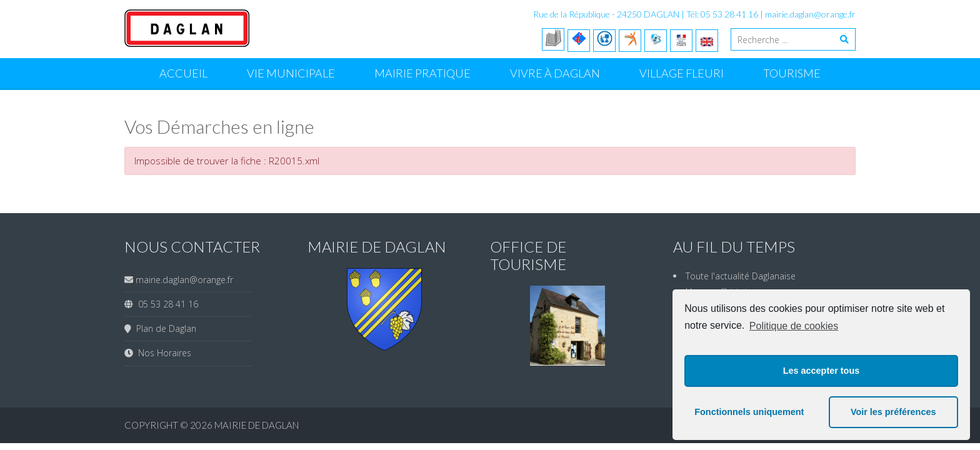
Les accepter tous (821, 371)
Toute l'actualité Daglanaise (741, 276)
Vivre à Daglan (555, 73)
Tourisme (792, 73)
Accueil (183, 73)
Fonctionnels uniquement (749, 412)
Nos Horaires (162, 353)
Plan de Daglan (164, 328)
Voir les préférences (893, 412)
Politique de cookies (794, 326)
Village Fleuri (682, 73)
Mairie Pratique (422, 73)
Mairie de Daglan (257, 425)
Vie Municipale (291, 73)
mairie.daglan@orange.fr (810, 14)
